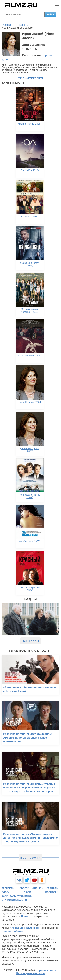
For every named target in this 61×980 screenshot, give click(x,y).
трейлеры (8, 888)
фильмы (38, 888)
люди (27, 892)
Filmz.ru (26, 916)
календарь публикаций (17, 896)
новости (23, 888)
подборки (52, 892)
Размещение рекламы (30, 973)
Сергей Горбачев (13, 931)
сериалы (52, 888)
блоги (6, 892)
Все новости (30, 858)
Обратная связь (46, 970)
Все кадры (31, 641)
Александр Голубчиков (24, 928)
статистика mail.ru (14, 900)
